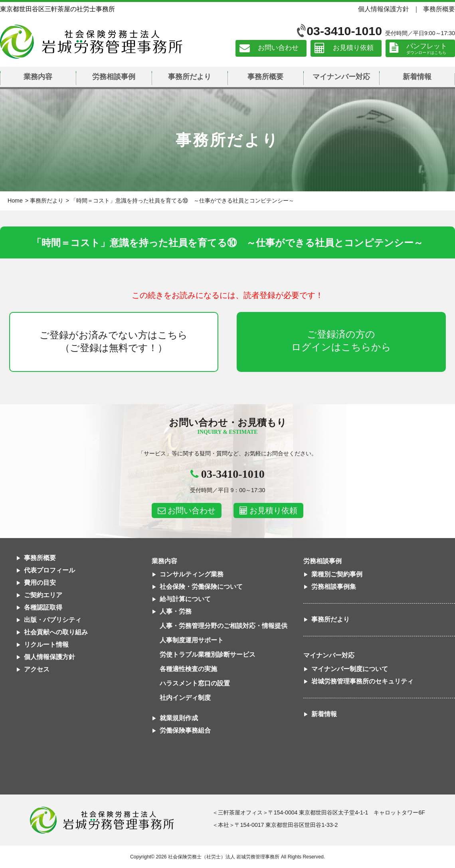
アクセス (37, 669)
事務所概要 (439, 9)
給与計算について (185, 599)
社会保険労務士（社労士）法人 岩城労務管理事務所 (224, 857)
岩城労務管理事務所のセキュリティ (362, 681)
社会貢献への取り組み (56, 632)
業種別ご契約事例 (337, 574)
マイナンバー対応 (341, 77)
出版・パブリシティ (53, 620)
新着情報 (417, 77)
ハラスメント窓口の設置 (195, 683)
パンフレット (427, 46)
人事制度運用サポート (192, 640)
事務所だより (190, 77)
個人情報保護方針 (384, 9)
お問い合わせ (278, 48)
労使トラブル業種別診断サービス (208, 654)
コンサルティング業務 (192, 574)
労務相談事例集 (334, 587)
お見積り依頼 (353, 48)
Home (15, 201)
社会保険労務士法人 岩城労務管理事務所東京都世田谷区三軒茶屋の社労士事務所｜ (102, 820)
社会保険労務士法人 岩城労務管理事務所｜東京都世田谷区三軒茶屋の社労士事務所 (91, 42)
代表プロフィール (49, 570)
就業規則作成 (179, 718)
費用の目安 (40, 583)
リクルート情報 (46, 645)
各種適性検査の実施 (188, 669)
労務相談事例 (114, 77)
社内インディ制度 (185, 698)
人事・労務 (176, 611)
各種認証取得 (43, 607)
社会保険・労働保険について (201, 587)
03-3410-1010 (344, 31)
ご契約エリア (43, 595)
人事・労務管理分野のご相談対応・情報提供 (224, 626)
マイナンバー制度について (350, 669)
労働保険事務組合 (185, 730)
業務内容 (38, 77)
